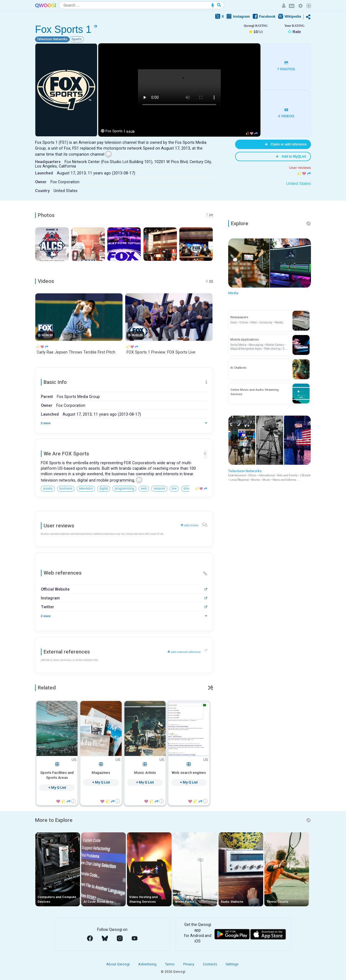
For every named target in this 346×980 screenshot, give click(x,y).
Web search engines (189, 773)
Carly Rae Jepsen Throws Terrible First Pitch (76, 352)
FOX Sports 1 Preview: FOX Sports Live (161, 352)
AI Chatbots (238, 368)
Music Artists (145, 773)
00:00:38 (47, 335)
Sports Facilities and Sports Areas (57, 775)
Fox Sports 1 (115, 131)
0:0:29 (130, 132)
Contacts (210, 964)
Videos (46, 281)
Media (233, 293)
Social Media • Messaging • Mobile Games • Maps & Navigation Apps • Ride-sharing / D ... (259, 347)
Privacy (189, 964)
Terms (170, 964)
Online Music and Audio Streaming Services (255, 392)
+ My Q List (57, 788)
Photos (46, 215)
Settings (232, 964)
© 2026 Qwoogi (173, 972)
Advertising (148, 964)
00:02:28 (137, 335)
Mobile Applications (245, 340)
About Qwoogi (118, 964)
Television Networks (270, 476)
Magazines (101, 773)
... (109, 154)
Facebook (264, 16)
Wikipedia (290, 16)
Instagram (238, 16)
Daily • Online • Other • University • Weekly (257, 322)
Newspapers (239, 317)
